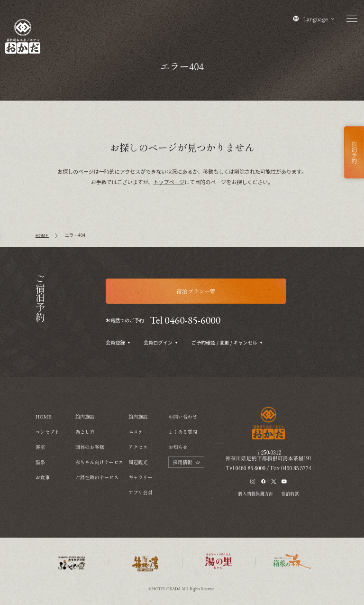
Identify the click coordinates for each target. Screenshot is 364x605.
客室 (40, 447)
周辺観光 (138, 462)
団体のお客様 (90, 447)
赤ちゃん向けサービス (99, 462)
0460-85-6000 (250, 468)
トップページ (169, 182)
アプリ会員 (141, 492)
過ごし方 (85, 432)
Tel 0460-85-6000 (186, 320)
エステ (136, 432)
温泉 (40, 462)
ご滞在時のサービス (97, 477)
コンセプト (48, 432)
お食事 (43, 477)
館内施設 (85, 416)
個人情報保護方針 (255, 493)
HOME (44, 416)
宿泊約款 (290, 493)
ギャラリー (141, 477)
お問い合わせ (183, 416)
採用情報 (187, 462)
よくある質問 (183, 432)
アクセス (138, 447)
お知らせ (178, 447)
